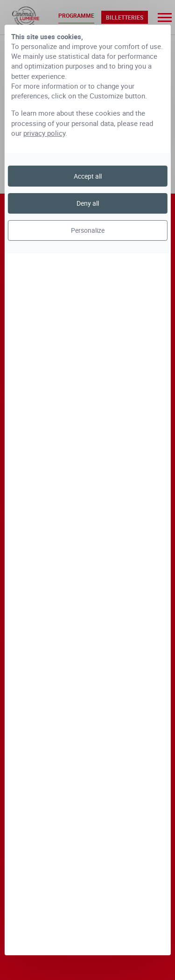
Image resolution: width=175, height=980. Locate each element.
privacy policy (44, 133)
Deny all (88, 203)
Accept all (88, 176)
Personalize (88, 230)
